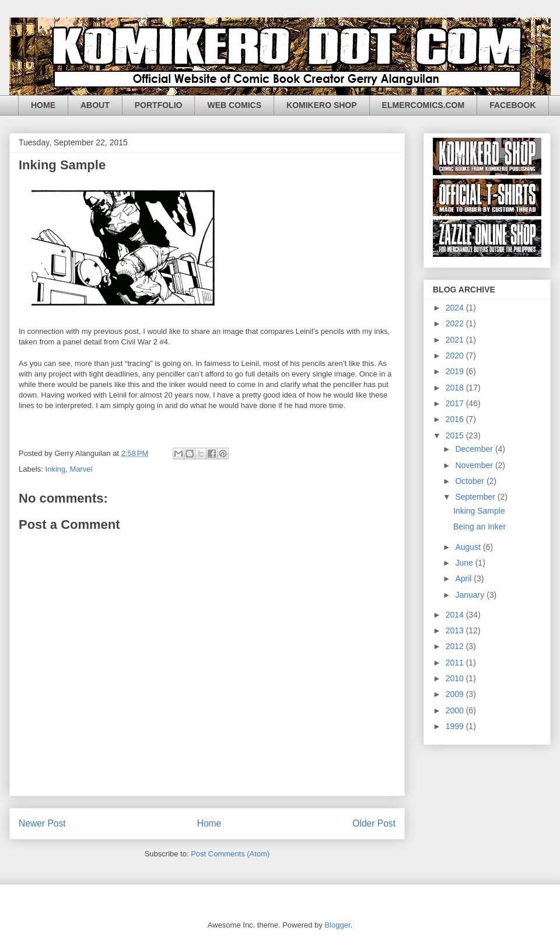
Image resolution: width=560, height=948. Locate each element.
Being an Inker (480, 527)
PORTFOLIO (159, 105)
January (471, 595)
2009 (456, 694)
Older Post (374, 823)
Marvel (81, 469)
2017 (456, 403)
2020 (456, 355)
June (465, 563)
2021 (456, 340)
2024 (456, 308)
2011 (456, 663)
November (475, 465)
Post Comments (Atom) (230, 854)
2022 (456, 323)
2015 (456, 435)
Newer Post (42, 823)
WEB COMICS (234, 105)
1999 (456, 726)
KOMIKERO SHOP (322, 105)
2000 (456, 710)
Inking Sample (479, 511)
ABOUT (95, 105)
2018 (456, 388)
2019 (456, 371)
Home (209, 823)
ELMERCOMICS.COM (423, 105)
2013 (456, 630)
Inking (56, 469)
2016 (456, 419)
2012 (456, 646)
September (476, 497)
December (475, 449)
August (469, 547)
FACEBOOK (512, 105)
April (464, 578)
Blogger (337, 925)
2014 (456, 615)
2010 (456, 678)
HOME (43, 105)
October (471, 481)
